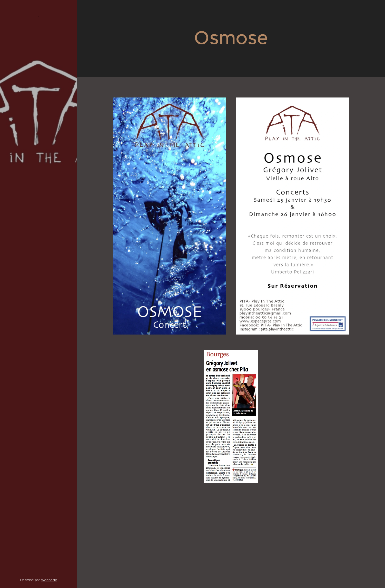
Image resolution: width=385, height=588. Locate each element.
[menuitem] (38, 268)
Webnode (49, 580)
